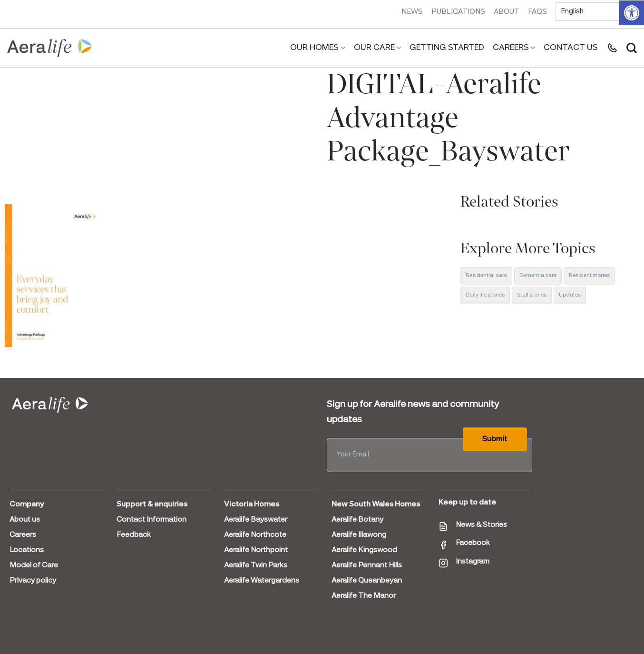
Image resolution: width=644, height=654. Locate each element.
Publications (458, 12)
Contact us (571, 48)
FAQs (537, 12)
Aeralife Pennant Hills (367, 565)
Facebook (473, 543)
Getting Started (447, 48)
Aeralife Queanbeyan (367, 581)
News (412, 12)
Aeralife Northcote (255, 535)
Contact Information (151, 520)
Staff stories (532, 295)
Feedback (134, 535)
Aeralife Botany (357, 520)
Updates (570, 295)
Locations (27, 550)
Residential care (486, 276)
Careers (514, 48)
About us (25, 520)
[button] (632, 13)
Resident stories (589, 276)
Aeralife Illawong (359, 535)
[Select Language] (596, 12)
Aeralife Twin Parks (256, 565)
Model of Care (34, 565)
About (507, 12)
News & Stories (481, 525)
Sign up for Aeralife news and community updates (413, 412)
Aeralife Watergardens (262, 581)
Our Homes (317, 48)
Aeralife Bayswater (256, 520)
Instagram (473, 562)
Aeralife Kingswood (364, 550)
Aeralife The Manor (364, 596)
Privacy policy (33, 581)
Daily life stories (485, 295)
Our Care (377, 48)
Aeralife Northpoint (256, 550)
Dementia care (538, 276)
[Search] (632, 48)
